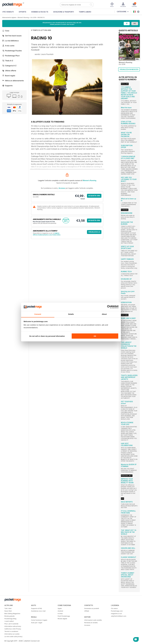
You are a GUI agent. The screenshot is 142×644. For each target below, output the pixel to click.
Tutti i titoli (8, 608)
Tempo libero (85, 12)
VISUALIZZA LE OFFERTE (94, 232)
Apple (60, 608)
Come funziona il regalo (39, 620)
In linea (60, 613)
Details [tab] (71, 314)
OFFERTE (22, 12)
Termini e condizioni (11, 631)
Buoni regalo (9, 76)
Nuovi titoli (8, 611)
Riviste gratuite (9, 616)
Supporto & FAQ (36, 608)
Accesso (62, 188)
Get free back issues (12, 36)
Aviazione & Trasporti (64, 12)
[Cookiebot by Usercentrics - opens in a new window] (109, 307)
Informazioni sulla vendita (93, 620)
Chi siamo (114, 608)
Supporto (7, 86)
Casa (6, 31)
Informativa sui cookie (12, 634)
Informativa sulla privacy (13, 626)
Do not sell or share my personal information (47, 336)
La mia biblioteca (10, 41)
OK (95, 336)
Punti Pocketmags (64, 616)
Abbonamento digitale (9, 17)
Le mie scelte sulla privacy (13, 636)
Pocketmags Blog (10, 619)
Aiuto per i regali (37, 623)
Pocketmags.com (117, 611)
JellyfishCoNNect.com (119, 616)
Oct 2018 (33, 17)
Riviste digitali (62, 619)
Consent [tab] (38, 314)
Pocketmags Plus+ (11, 56)
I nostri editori (9, 621)
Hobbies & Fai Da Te (40, 12)
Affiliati (87, 611)
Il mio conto (8, 46)
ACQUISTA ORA (94, 196)
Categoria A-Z (9, 66)
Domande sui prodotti (92, 608)
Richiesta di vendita (91, 623)
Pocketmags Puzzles (12, 51)
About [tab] (104, 314)
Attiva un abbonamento (13, 81)
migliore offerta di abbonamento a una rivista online (47, 234)
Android (60, 611)
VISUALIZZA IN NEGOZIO (129, 69)
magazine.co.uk (116, 613)
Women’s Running (23, 17)
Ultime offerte (9, 71)
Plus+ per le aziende (11, 624)
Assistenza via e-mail (38, 611)
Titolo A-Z (8, 61)
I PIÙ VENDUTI (8, 12)
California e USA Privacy (13, 629)
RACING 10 (41, 17)
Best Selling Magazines (12, 613)
